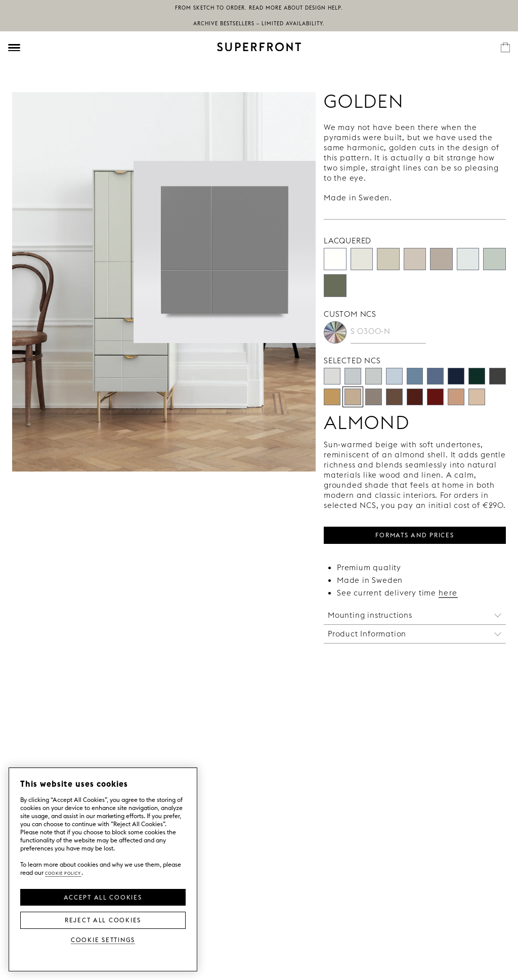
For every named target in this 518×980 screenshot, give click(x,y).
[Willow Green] (335, 286)
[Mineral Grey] (374, 376)
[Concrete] (415, 259)
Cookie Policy (63, 872)
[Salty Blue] (435, 376)
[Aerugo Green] (494, 259)
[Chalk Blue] (394, 376)
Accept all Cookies (103, 897)
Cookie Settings (103, 939)
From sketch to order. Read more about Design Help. (259, 8)
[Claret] (415, 397)
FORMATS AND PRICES (415, 534)
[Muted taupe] (374, 397)
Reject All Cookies (103, 919)
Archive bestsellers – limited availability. (259, 24)
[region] (103, 869)
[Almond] (353, 397)
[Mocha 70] (394, 397)
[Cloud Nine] (353, 376)
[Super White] (335, 259)
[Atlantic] (456, 376)
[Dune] (477, 397)
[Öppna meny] (14, 48)
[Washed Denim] (415, 376)
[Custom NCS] (335, 333)
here (448, 593)
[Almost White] (362, 259)
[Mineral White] (468, 259)
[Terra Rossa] (435, 397)
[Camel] (332, 397)
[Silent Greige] (441, 259)
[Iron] (498, 376)
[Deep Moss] (477, 376)
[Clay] (456, 397)
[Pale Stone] (332, 376)
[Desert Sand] (388, 259)
